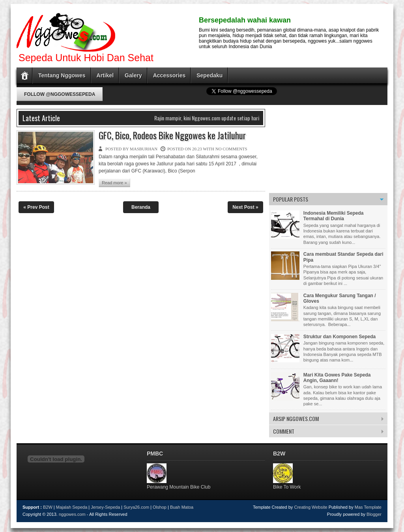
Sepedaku (209, 75)
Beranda (141, 207)
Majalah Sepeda (72, 507)
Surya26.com (136, 507)
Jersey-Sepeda (105, 507)
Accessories (169, 75)
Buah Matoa (182, 507)
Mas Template (368, 507)
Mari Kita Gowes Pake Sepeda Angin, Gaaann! (337, 378)
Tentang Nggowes (62, 75)
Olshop (160, 507)
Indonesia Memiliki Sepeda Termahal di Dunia (334, 216)
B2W (48, 507)
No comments (231, 149)
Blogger (374, 514)
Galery (133, 75)
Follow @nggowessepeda (60, 94)
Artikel (105, 75)
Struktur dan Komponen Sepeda (339, 337)
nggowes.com (72, 514)
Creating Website (310, 507)
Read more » (114, 183)
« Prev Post (36, 207)
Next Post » (245, 207)
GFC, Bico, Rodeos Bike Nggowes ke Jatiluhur (172, 136)
